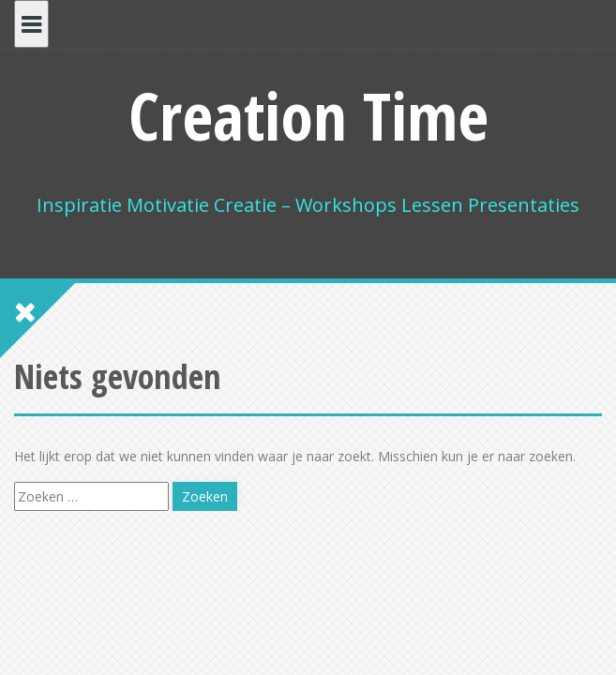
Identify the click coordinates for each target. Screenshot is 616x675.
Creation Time (308, 115)
